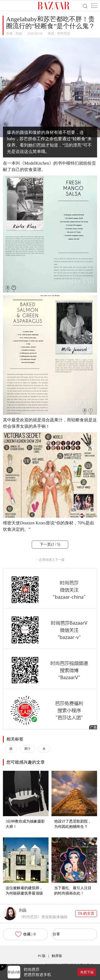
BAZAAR (54, 6)
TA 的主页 (86, 913)
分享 (56, 934)
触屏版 (57, 956)
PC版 (42, 956)
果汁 (27, 749)
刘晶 (19, 33)
